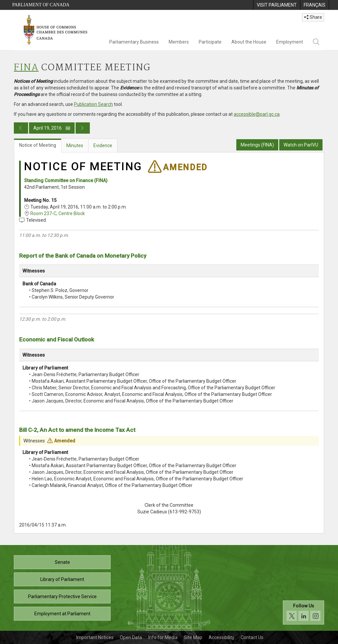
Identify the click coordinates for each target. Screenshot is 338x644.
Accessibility (221, 637)
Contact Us (252, 637)
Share (313, 17)
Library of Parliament (62, 579)
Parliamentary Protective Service (62, 596)
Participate (210, 42)
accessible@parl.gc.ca (257, 114)
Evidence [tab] (103, 145)
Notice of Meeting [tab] (38, 145)
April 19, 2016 (52, 128)
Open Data (131, 637)
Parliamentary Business (134, 42)
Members (179, 42)
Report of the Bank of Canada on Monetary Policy (83, 256)
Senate (62, 562)
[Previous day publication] (21, 128)
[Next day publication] (83, 128)
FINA (26, 68)
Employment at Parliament (62, 614)
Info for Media (163, 637)
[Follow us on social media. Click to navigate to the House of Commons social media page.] (304, 612)
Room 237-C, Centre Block (58, 213)
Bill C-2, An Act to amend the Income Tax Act (77, 430)
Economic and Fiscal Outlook (57, 339)
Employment (290, 42)
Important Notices (95, 637)
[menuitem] (277, 5)
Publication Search (93, 104)
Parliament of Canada (41, 5)
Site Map (193, 637)
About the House (249, 42)
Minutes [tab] (75, 145)
